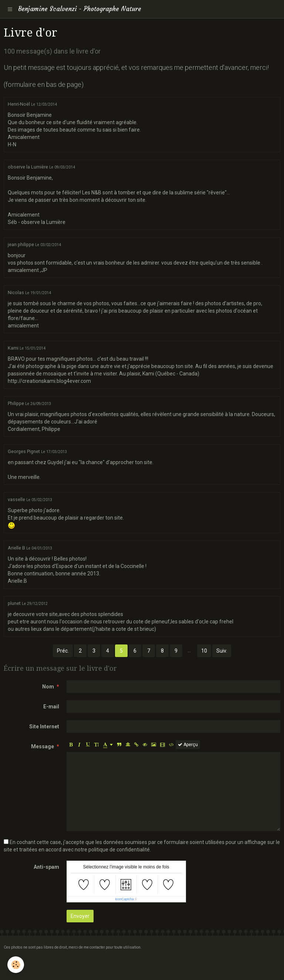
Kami (13, 348)
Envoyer (80, 916)
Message (43, 746)
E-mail (51, 707)
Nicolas (16, 292)
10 (204, 651)
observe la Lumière (28, 167)
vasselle (16, 499)
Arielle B (16, 548)
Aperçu (188, 745)
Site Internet (44, 727)
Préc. (63, 651)
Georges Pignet (24, 451)
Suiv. (222, 651)
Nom (48, 687)
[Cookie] (16, 965)
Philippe (16, 403)
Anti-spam (46, 867)
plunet (14, 603)
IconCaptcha (124, 899)
